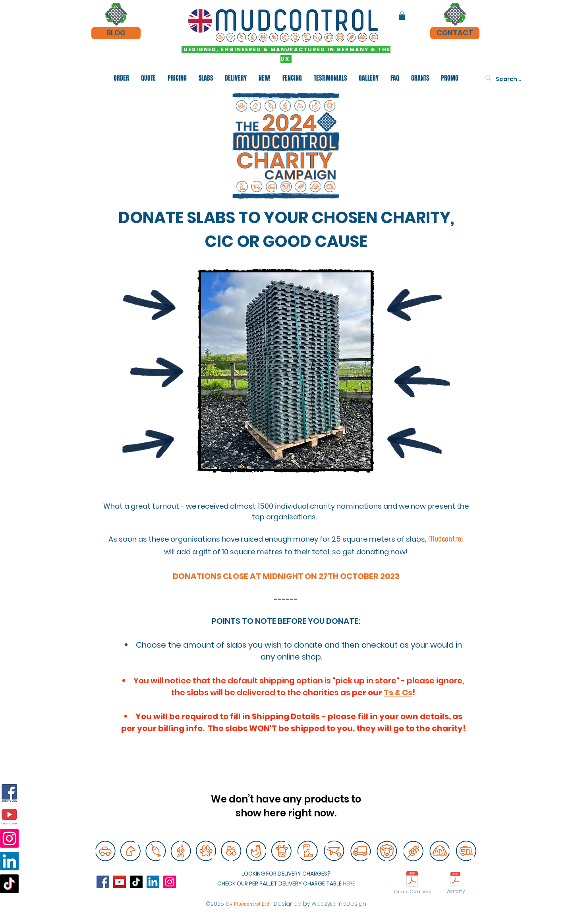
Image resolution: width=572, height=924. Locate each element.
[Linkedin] (9, 861)
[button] (402, 16)
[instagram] (170, 882)
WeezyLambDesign (339, 904)
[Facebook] (9, 793)
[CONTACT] (455, 33)
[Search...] (508, 79)
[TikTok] (9, 884)
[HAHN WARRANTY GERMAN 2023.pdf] (455, 880)
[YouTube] (9, 816)
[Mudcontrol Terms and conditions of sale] (412, 880)
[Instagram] (9, 838)
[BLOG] (116, 33)
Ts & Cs (398, 693)
